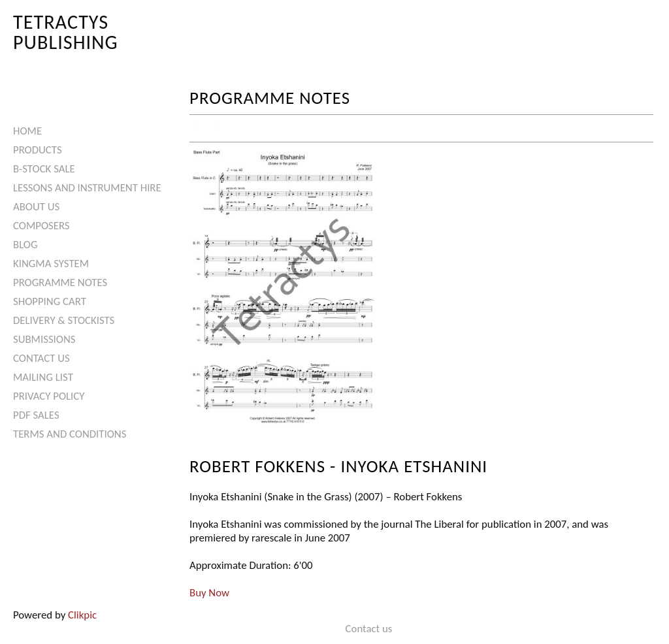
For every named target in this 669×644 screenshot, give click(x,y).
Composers (41, 226)
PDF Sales (36, 415)
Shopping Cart (50, 301)
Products (38, 150)
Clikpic (82, 615)
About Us (36, 207)
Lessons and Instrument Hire (87, 188)
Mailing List (43, 377)
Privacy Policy (49, 396)
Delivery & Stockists (64, 320)
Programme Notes (60, 282)
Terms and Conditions (70, 434)
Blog (25, 245)
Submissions (44, 339)
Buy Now (209, 593)
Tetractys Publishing (66, 32)
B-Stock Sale (44, 169)
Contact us (41, 358)
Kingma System (51, 264)
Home (27, 131)
